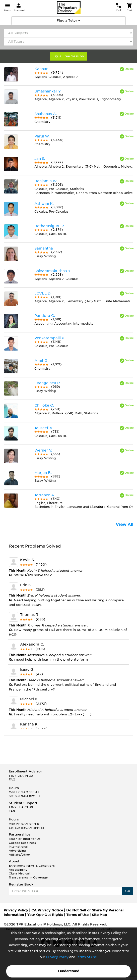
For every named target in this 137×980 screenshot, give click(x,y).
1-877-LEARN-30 (21, 776)
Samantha (44, 248)
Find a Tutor (68, 20)
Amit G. (41, 361)
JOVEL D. (43, 293)
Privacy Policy (57, 957)
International (18, 847)
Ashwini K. (44, 204)
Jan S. (40, 159)
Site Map (99, 915)
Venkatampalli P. (50, 338)
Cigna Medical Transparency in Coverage (28, 875)
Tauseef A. (44, 428)
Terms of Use (86, 957)
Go (128, 891)
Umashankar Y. (48, 91)
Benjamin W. (46, 181)
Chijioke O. (44, 405)
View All (124, 525)
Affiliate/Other (19, 855)
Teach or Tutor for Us (25, 839)
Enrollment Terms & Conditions (32, 866)
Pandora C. (45, 316)
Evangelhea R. (48, 383)
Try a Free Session (68, 56)
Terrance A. (45, 495)
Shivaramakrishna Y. (53, 271)
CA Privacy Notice (47, 910)
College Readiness (22, 843)
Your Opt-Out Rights (45, 915)
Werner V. (43, 450)
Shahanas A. (46, 114)
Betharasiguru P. (50, 226)
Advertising (17, 851)
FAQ (12, 779)
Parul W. (42, 136)
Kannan (41, 69)
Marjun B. (43, 473)
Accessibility (18, 870)
